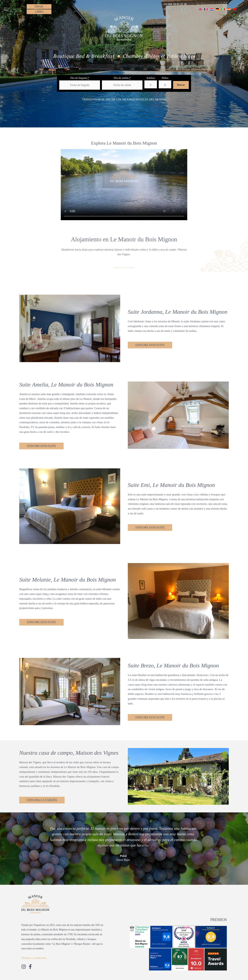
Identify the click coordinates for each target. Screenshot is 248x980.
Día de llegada (80, 78)
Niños (165, 78)
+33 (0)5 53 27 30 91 (174, 9)
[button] (6, 9)
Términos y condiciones (34, 958)
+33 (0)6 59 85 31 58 (174, 4)
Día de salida (122, 78)
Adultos (151, 78)
